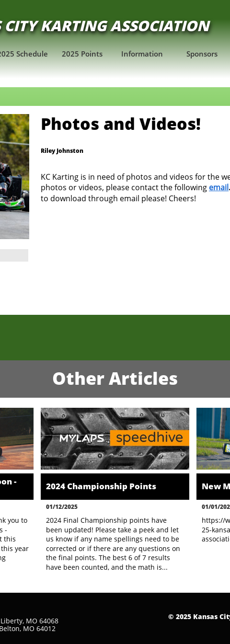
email (219, 187)
